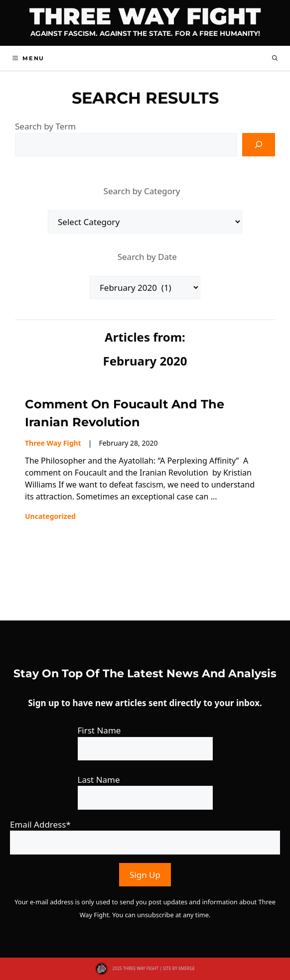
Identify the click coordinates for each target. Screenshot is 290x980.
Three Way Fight (145, 16)
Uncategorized (50, 516)
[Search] (259, 145)
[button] (275, 58)
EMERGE (187, 968)
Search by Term (45, 126)
